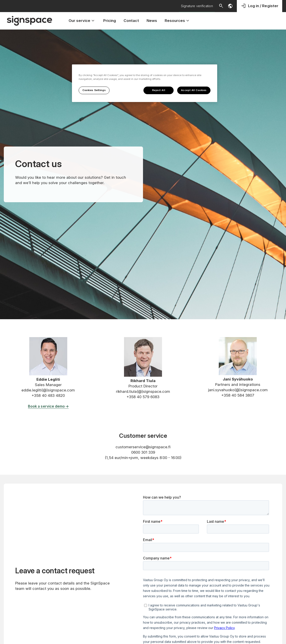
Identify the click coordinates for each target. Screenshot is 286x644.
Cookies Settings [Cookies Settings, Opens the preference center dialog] (94, 90)
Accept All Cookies (194, 90)
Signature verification (197, 6)
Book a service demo (48, 406)
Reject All (159, 90)
